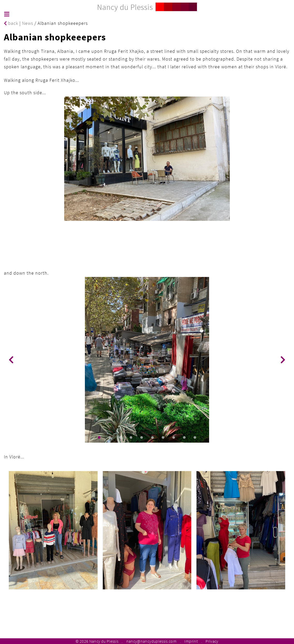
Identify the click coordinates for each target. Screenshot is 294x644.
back (11, 23)
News (28, 23)
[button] (99, 437)
